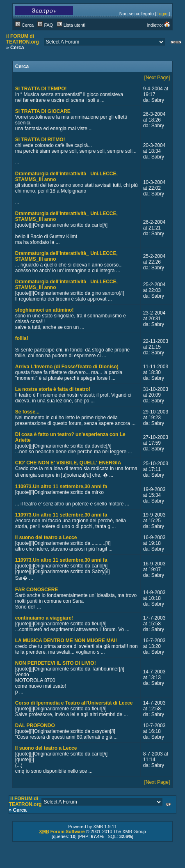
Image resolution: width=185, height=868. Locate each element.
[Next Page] (157, 78)
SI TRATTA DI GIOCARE (43, 111)
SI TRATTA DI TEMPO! (41, 89)
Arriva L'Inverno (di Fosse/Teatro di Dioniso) (67, 367)
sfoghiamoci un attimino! (45, 310)
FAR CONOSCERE (37, 590)
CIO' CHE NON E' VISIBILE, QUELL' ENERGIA (68, 463)
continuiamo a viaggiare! (44, 618)
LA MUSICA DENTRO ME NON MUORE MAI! (66, 641)
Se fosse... (27, 412)
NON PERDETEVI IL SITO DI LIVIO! (56, 663)
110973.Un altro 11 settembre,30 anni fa (61, 487)
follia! (22, 338)
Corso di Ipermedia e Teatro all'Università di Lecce (74, 703)
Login (162, 14)
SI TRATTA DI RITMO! (40, 140)
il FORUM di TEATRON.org (23, 39)
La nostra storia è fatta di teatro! (53, 389)
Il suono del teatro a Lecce (46, 537)
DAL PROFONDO (35, 726)
